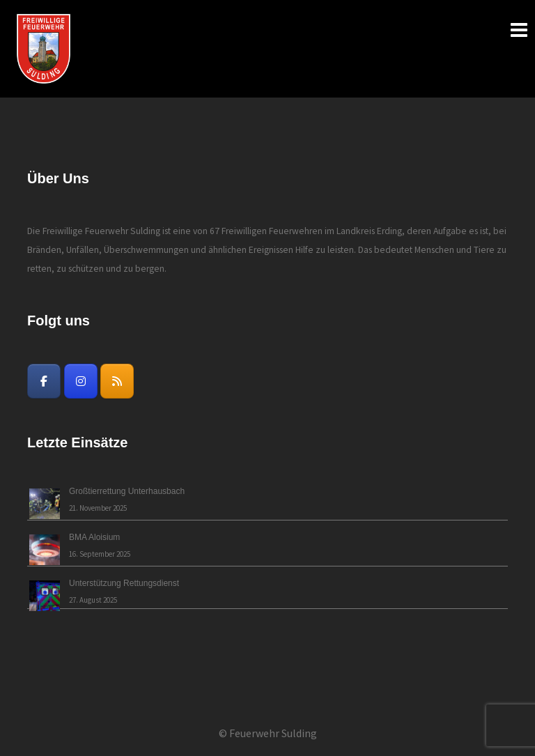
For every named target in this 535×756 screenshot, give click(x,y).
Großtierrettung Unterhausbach (127, 491)
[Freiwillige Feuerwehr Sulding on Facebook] (44, 381)
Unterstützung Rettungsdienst (124, 583)
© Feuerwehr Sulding (268, 733)
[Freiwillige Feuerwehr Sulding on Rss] (117, 381)
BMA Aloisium (94, 537)
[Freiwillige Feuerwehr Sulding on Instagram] (81, 381)
